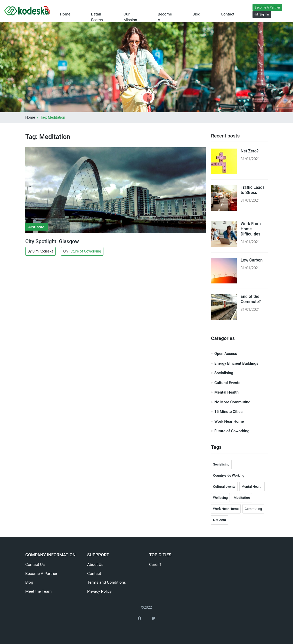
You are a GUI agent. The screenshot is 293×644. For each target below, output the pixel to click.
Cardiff (155, 565)
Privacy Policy (99, 591)
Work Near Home (229, 421)
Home (75, 11)
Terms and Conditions (107, 582)
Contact (221, 11)
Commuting (253, 509)
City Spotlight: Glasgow (52, 241)
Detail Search (97, 14)
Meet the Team (38, 591)
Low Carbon (252, 260)
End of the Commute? (251, 299)
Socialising (224, 373)
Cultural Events (227, 383)
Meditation (242, 498)
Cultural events (224, 487)
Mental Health (226, 392)
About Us (95, 565)
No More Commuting (232, 402)
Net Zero (219, 520)
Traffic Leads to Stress (253, 190)
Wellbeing (220, 498)
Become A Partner (256, 7)
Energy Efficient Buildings (236, 363)
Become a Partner (163, 14)
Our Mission (130, 14)
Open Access (226, 354)
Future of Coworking (85, 251)
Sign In (250, 14)
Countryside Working (229, 475)
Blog (199, 11)
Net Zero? (250, 151)
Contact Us (35, 565)
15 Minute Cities (228, 412)
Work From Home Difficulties (251, 229)
